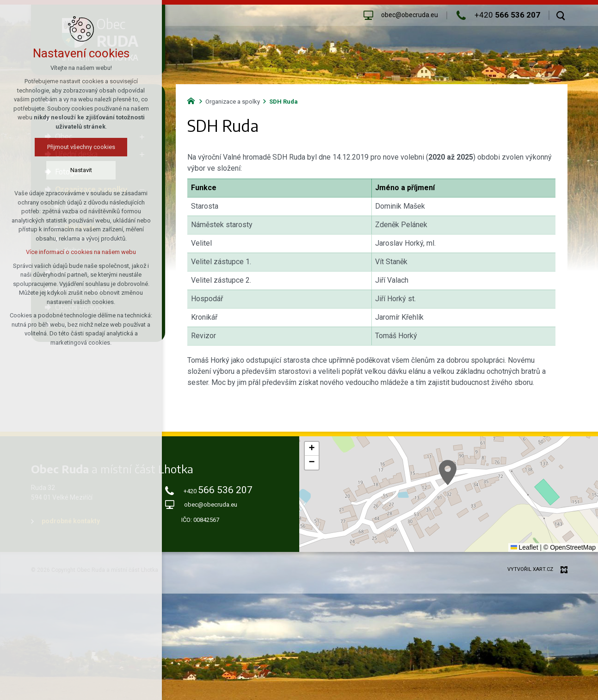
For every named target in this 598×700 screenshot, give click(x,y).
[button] (448, 473)
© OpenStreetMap (570, 547)
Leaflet (524, 547)
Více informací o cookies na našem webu (81, 252)
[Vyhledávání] (561, 15)
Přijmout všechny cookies (81, 147)
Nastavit (81, 170)
